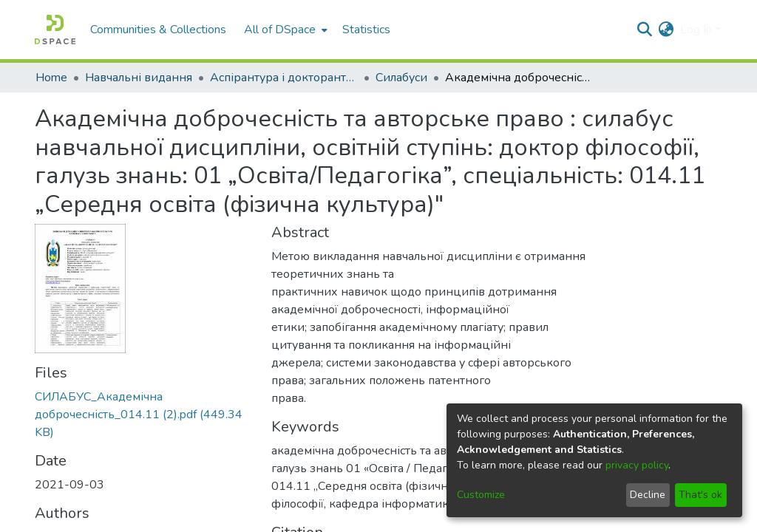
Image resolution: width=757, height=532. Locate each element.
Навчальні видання (139, 78)
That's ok (700, 495)
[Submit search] (645, 30)
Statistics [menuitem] (366, 30)
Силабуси (401, 78)
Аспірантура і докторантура (284, 78)
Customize (481, 495)
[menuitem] (284, 30)
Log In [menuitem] (696, 30)
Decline (648, 495)
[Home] (55, 30)
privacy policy (637, 465)
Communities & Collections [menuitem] (158, 30)
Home (51, 78)
